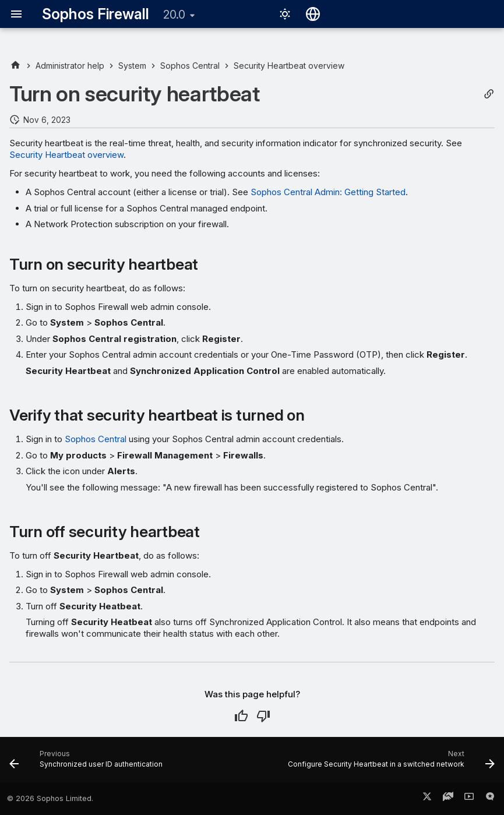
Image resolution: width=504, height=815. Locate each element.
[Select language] (313, 14)
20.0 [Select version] (174, 15)
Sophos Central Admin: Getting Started (328, 192)
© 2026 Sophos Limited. (50, 798)
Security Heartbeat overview (66, 155)
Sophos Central (96, 439)
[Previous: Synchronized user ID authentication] (88, 763)
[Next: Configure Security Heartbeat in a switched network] (390, 763)
